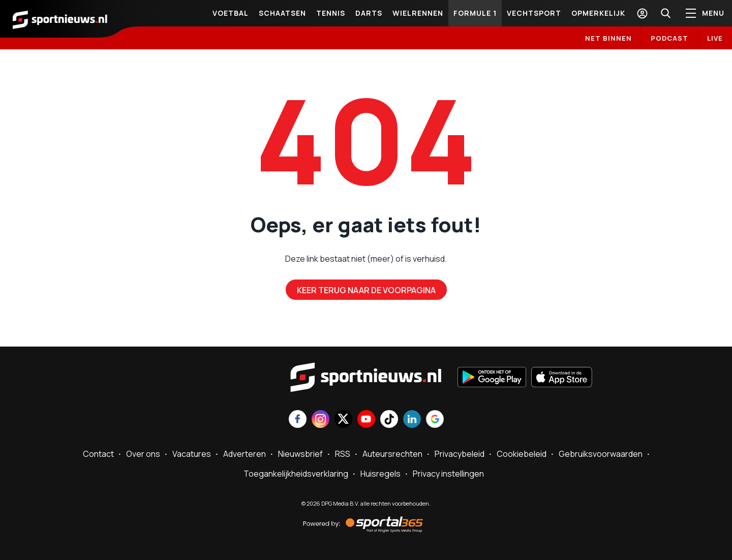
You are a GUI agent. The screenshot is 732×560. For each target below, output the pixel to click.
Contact (98, 454)
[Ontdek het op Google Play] (492, 378)
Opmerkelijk (598, 13)
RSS (343, 454)
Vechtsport (534, 13)
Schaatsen (282, 13)
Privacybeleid (460, 454)
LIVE (715, 38)
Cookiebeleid (522, 454)
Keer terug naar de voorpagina (366, 290)
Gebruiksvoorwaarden (601, 454)
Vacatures (192, 454)
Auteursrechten (392, 454)
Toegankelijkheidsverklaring (296, 474)
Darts (369, 13)
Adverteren (245, 454)
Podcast (669, 38)
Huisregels (380, 474)
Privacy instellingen (448, 474)
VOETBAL (231, 13)
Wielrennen (418, 13)
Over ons (143, 454)
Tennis (331, 13)
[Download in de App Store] (562, 378)
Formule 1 (475, 13)
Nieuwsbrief (300, 454)
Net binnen (608, 38)
